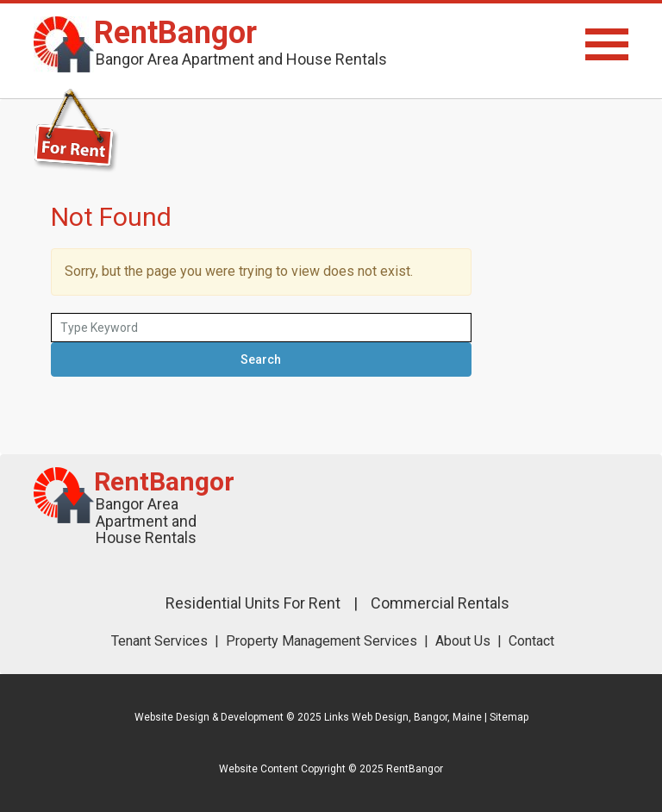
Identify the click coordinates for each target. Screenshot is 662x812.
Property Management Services (322, 641)
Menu (538, 44)
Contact (531, 641)
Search (261, 359)
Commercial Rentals (440, 603)
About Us (463, 641)
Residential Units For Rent (253, 603)
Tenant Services (159, 641)
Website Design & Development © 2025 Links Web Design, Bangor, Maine (309, 717)
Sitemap (509, 717)
